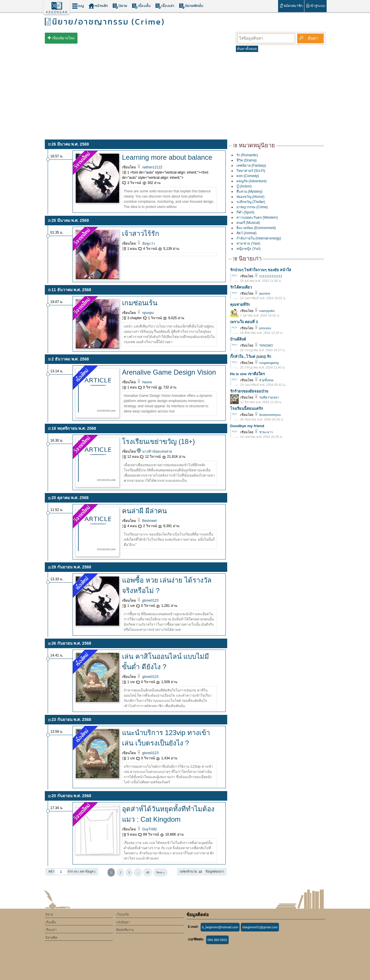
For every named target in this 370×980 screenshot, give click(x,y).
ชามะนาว (263, 432)
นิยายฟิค (51, 938)
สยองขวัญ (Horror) (250, 197)
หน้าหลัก (98, 6)
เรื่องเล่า (165, 6)
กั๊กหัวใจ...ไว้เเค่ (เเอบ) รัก (251, 357)
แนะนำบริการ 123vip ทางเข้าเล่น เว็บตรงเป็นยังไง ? (166, 738)
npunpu (145, 313)
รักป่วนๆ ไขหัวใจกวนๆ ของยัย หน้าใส (261, 270)
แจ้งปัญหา (123, 922)
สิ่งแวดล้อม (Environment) (256, 228)
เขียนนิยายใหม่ (63, 38)
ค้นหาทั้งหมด (247, 49)
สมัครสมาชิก (291, 6)
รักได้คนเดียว (241, 287)
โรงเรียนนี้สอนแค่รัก (247, 409)
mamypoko (264, 311)
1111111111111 (268, 276)
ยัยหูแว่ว (146, 243)
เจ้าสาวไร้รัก (141, 234)
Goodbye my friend (247, 426)
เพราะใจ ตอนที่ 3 (244, 322)
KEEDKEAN (57, 12)
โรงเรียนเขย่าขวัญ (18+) (158, 441)
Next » (160, 872)
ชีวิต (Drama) (247, 160)
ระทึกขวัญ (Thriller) (251, 202)
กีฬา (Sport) (245, 212)
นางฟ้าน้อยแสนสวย (154, 451)
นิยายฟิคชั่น (191, 6)
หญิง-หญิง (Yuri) (249, 249)
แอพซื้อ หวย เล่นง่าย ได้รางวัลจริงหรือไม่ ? (167, 585)
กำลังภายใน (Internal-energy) (259, 238)
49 (148, 872)
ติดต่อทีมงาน (125, 930)
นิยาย (120, 6)
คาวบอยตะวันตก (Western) (257, 217)
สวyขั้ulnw (264, 380)
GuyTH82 (147, 829)
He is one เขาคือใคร (247, 374)
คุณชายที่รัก (240, 305)
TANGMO (264, 345)
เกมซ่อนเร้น (140, 303)
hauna (144, 382)
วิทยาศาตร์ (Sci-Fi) (251, 171)
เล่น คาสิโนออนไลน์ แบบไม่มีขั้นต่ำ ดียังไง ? (165, 662)
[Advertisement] (185, 95)
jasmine (262, 293)
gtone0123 (148, 600)
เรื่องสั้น (141, 6)
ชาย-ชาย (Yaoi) (248, 243)
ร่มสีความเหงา (267, 397)
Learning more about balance (167, 157)
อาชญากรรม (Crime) (252, 207)
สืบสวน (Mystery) (249, 191)
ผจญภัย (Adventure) (252, 181)
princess (263, 328)
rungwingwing (266, 363)
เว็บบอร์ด (123, 914)
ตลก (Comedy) (248, 176)
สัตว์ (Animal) (247, 233)
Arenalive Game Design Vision (169, 372)
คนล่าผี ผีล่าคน (144, 511)
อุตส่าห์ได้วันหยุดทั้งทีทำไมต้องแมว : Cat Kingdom (168, 814)
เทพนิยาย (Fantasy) (251, 165)
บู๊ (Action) (244, 186)
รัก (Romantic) (247, 155)
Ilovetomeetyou (268, 415)
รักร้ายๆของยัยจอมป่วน (249, 391)
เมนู (78, 6)
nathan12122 (149, 167)
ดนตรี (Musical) (248, 223)
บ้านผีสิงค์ (238, 339)
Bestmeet (147, 521)
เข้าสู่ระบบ (316, 6)
